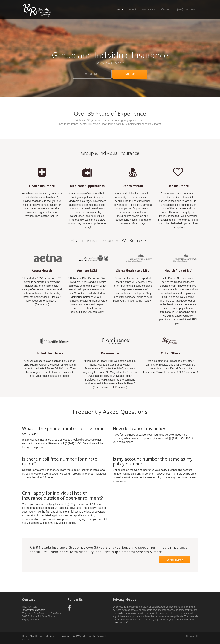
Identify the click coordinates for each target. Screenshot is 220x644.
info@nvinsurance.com (33, 610)
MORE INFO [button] (92, 74)
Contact (166, 9)
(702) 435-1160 (186, 10)
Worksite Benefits (86, 636)
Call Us (26, 640)
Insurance (149, 9)
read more (121, 623)
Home (120, 9)
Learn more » (175, 560)
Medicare (50, 636)
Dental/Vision (64, 636)
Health (41, 636)
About (133, 9)
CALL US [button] (130, 74)
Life (74, 636)
